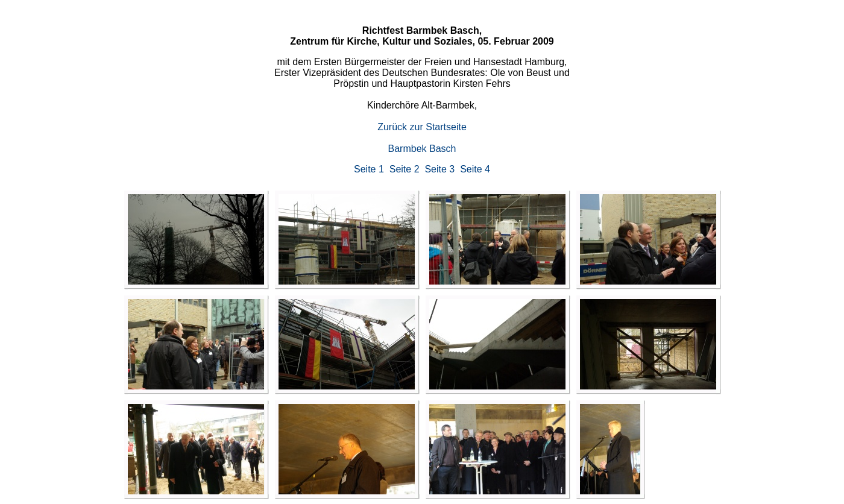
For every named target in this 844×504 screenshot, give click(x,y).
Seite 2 (405, 169)
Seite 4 (475, 169)
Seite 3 (439, 169)
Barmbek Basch (422, 149)
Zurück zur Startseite (422, 127)
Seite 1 (369, 169)
